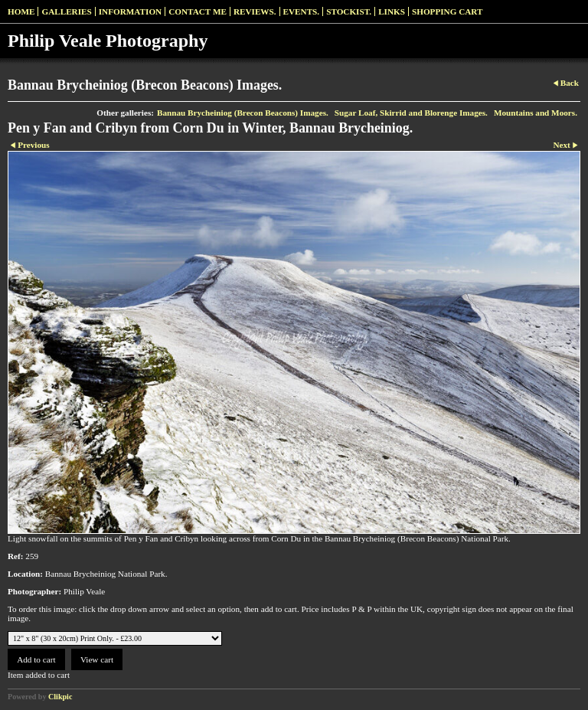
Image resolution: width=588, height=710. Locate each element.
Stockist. (349, 11)
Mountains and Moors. (536, 113)
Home (21, 11)
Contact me (198, 11)
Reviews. (255, 11)
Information (130, 11)
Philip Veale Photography (108, 41)
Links (392, 11)
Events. (302, 11)
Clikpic (60, 697)
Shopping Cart (448, 11)
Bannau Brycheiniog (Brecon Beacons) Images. (243, 113)
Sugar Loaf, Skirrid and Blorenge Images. (411, 113)
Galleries (66, 11)
